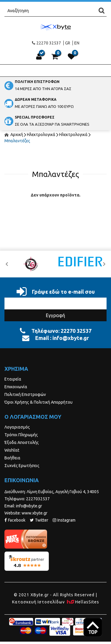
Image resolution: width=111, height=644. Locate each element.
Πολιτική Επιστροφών (25, 394)
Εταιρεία (13, 379)
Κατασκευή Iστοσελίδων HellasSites (56, 602)
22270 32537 (46, 43)
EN (77, 43)
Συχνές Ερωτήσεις (22, 466)
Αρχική (14, 135)
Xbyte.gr (56, 27)
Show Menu (56, 71)
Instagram (64, 520)
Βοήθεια (12, 458)
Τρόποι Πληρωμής (21, 435)
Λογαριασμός (17, 427)
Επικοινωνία (16, 387)
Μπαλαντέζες (17, 141)
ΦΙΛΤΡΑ (56, 154)
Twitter (39, 520)
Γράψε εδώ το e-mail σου (56, 292)
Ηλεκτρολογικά (41, 135)
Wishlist (12, 450)
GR (68, 43)
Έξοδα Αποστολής (22, 442)
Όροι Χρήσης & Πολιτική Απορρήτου (38, 402)
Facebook (15, 520)
